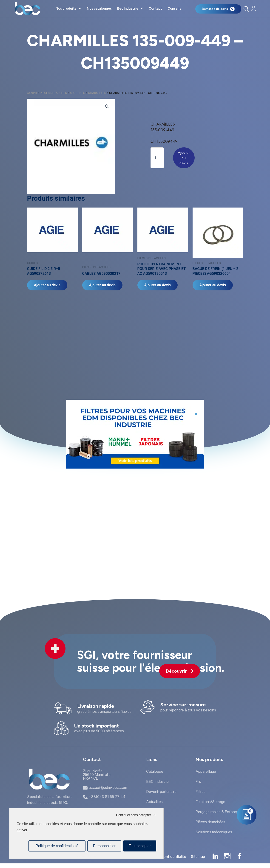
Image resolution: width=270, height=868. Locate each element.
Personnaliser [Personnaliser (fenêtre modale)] (104, 846)
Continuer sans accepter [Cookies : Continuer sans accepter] (134, 815)
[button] (196, 414)
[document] (135, 434)
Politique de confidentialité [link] (57, 846)
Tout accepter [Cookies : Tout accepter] (140, 846)
